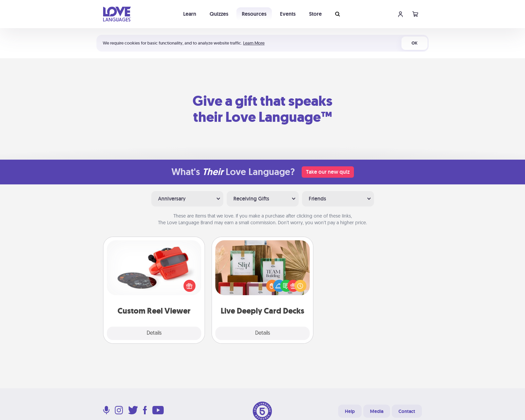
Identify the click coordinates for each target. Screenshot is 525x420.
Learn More (254, 43)
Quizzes (219, 14)
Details (154, 333)
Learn (190, 14)
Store (315, 14)
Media (377, 411)
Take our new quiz (328, 172)
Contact (407, 411)
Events (288, 14)
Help (350, 411)
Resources (254, 14)
